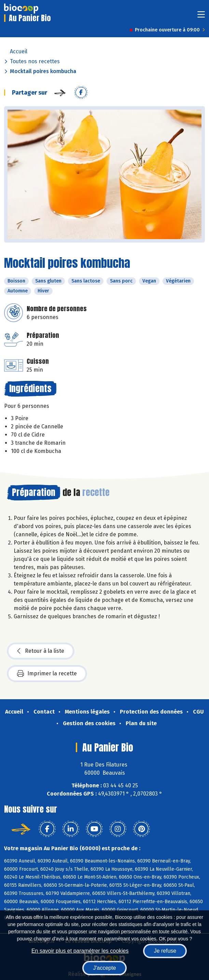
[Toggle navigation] (201, 17)
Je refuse (165, 951)
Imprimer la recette (47, 674)
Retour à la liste (41, 651)
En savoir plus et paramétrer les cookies (80, 951)
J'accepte (104, 968)
